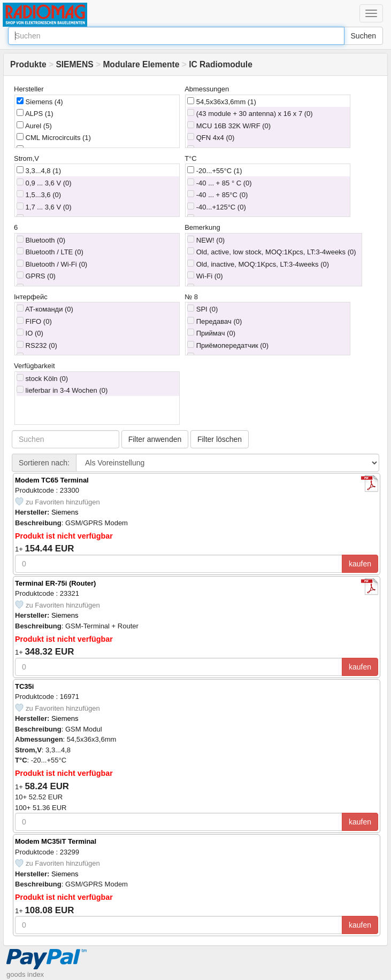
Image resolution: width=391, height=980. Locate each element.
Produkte (28, 64)
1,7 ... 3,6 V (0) (44, 207)
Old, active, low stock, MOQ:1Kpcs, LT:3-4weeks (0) (271, 252)
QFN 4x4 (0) (211, 137)
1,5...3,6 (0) (39, 195)
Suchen (363, 36)
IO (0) (30, 333)
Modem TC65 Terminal (52, 480)
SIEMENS (74, 64)
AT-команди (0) (45, 309)
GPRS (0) (36, 276)
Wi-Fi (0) (205, 276)
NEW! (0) (206, 240)
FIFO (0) (34, 321)
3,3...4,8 (39, 170)
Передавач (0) (214, 321)
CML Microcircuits (54, 137)
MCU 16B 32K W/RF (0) (229, 126)
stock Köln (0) (42, 378)
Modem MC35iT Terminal (56, 841)
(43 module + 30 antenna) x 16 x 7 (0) (250, 113)
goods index (25, 974)
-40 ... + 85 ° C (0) (219, 183)
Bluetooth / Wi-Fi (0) (52, 264)
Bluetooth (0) (41, 240)
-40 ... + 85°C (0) (217, 195)
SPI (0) (202, 309)
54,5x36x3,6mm (222, 102)
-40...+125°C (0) (217, 207)
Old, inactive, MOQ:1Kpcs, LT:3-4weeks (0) (258, 264)
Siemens (40, 102)
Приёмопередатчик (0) (228, 345)
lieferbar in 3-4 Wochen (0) (62, 390)
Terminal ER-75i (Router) (55, 583)
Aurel (34, 126)
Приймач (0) (211, 333)
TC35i (24, 686)
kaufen (360, 564)
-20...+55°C (214, 170)
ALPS (35, 113)
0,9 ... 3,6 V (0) (44, 183)
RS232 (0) (37, 345)
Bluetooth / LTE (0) (50, 252)
